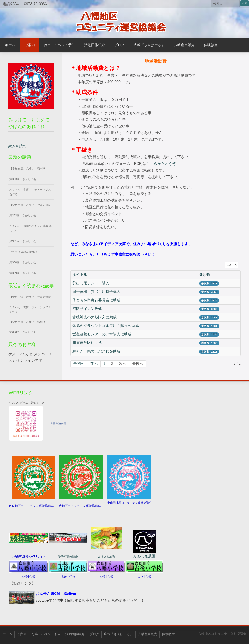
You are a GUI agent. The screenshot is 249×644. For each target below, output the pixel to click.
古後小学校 (145, 577)
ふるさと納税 (107, 557)
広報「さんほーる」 (149, 45)
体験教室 (211, 45)
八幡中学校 (29, 577)
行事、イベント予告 (59, 45)
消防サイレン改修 (87, 309)
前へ (94, 364)
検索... (211, 0)
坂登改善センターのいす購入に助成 (102, 334)
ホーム (10, 45)
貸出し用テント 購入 (91, 283)
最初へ (79, 364)
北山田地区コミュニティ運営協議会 (130, 503)
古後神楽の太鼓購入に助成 (95, 317)
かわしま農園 (145, 556)
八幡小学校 (107, 577)
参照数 (205, 275)
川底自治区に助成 (87, 343)
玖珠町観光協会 (68, 557)
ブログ (119, 45)
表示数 (225, 262)
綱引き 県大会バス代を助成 (96, 351)
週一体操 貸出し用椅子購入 (96, 292)
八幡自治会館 (58, 423)
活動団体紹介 (95, 45)
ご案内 (30, 45)
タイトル (80, 275)
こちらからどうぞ (161, 164)
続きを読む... (19, 146)
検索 (245, 3)
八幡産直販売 (184, 45)
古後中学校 (68, 577)
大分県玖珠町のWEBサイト (29, 557)
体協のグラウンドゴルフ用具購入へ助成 (106, 326)
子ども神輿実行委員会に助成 (96, 300)
